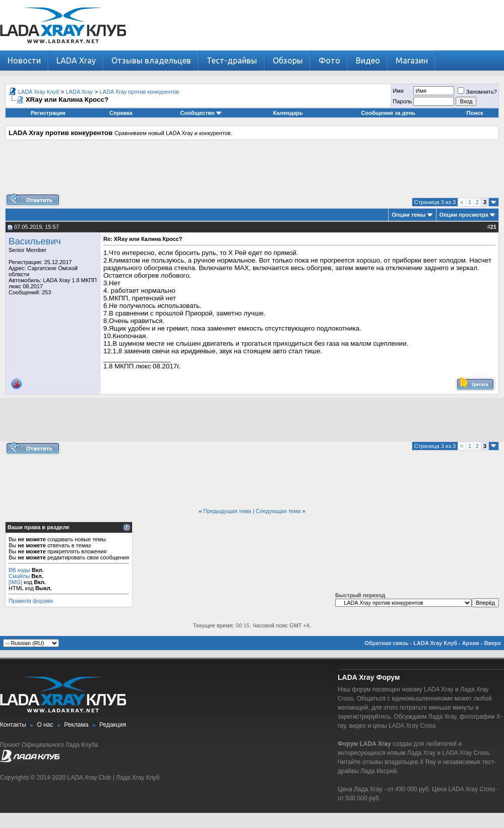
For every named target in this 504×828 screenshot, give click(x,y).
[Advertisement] (252, 170)
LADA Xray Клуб (39, 92)
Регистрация (48, 113)
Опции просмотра (464, 215)
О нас (45, 725)
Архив (471, 643)
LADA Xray (76, 60)
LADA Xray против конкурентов (140, 92)
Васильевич (35, 241)
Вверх (493, 643)
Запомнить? (477, 92)
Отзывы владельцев (151, 60)
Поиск (475, 113)
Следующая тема (278, 511)
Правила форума (31, 601)
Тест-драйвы (232, 60)
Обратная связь (386, 643)
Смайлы (19, 576)
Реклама (76, 725)
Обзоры (288, 60)
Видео (368, 60)
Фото (329, 60)
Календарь (288, 113)
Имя (398, 91)
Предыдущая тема (227, 511)
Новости (24, 60)
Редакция (113, 725)
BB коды (19, 570)
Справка (121, 113)
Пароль (402, 101)
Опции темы (408, 215)
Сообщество (201, 113)
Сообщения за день (388, 113)
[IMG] (15, 582)
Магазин (412, 60)
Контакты (13, 725)
